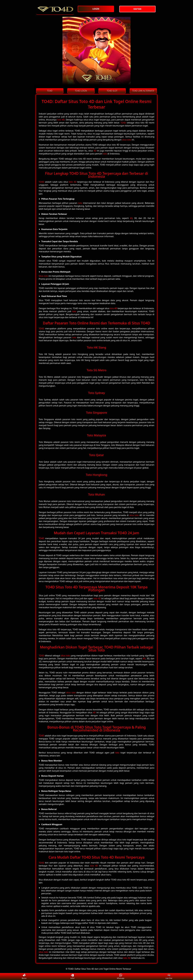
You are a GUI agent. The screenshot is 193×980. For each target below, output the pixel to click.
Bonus (24, 977)
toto (105, 154)
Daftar (72, 976)
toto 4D (61, 120)
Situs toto (43, 276)
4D (95, 151)
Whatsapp (121, 977)
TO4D (123, 123)
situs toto (127, 140)
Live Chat (169, 977)
